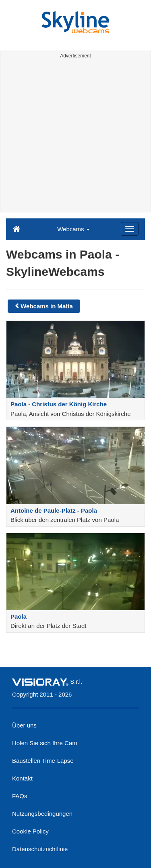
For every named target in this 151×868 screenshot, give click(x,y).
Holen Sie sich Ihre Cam (45, 743)
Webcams (73, 229)
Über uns (24, 725)
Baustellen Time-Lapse (43, 761)
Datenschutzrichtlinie (40, 849)
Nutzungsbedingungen (42, 814)
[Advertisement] (75, 137)
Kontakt (22, 778)
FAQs (20, 796)
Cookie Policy (30, 831)
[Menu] (130, 229)
